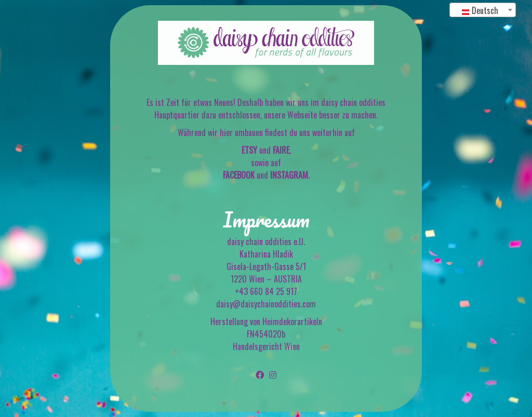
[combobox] (483, 10)
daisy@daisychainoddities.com (266, 304)
